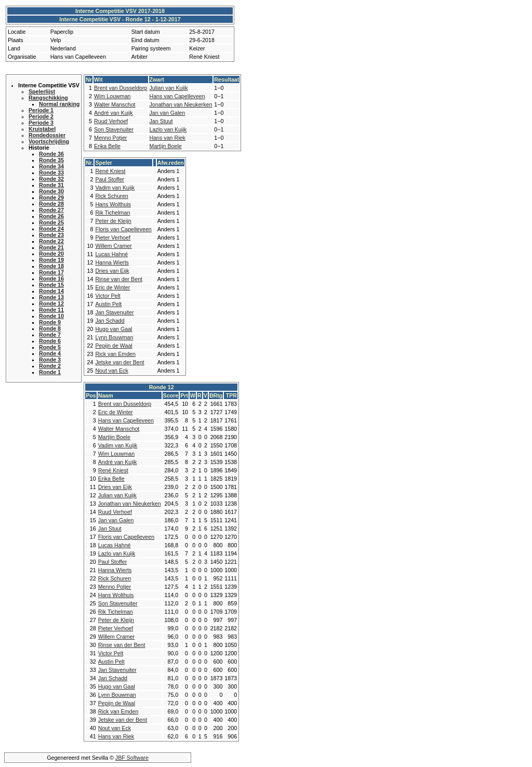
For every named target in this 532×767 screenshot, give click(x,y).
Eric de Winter (112, 287)
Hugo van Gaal (114, 329)
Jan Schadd (110, 321)
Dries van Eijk (112, 271)
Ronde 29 (51, 197)
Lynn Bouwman (114, 337)
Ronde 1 (50, 372)
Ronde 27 (51, 210)
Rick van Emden (115, 354)
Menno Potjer (110, 138)
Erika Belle (107, 146)
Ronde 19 (51, 260)
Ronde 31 (51, 185)
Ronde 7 (50, 335)
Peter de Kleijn (113, 221)
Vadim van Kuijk (115, 188)
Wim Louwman (112, 96)
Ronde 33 (51, 173)
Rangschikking (48, 98)
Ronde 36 (51, 154)
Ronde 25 (51, 222)
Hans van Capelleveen (177, 96)
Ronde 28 (51, 204)
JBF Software (132, 758)
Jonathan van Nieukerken (181, 104)
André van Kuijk (114, 113)
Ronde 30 (51, 191)
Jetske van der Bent (119, 362)
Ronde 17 (51, 272)
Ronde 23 (51, 235)
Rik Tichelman (112, 213)
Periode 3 (41, 123)
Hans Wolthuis (113, 204)
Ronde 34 (51, 166)
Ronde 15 (51, 285)
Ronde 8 (50, 328)
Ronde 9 (50, 322)
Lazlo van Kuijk (168, 129)
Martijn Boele (166, 146)
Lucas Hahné (111, 254)
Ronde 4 (50, 353)
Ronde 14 (51, 291)
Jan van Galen (168, 113)
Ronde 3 (50, 360)
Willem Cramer (113, 246)
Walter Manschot (115, 104)
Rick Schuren (111, 196)
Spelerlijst (42, 91)
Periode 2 (41, 116)
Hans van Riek (168, 138)
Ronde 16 (51, 279)
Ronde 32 (51, 179)
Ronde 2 (50, 366)
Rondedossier (47, 135)
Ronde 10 (51, 316)
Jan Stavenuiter (114, 312)
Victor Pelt (108, 296)
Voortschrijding (49, 141)
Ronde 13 (51, 297)
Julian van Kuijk (169, 88)
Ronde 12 (51, 303)
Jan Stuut (161, 121)
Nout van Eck (111, 371)
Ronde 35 (51, 160)
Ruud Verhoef (111, 121)
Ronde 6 (50, 341)
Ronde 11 (51, 310)
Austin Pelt (108, 304)
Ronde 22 (51, 241)
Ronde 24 (51, 229)
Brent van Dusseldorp (121, 88)
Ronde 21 (51, 247)
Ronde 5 (50, 347)
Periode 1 (41, 110)
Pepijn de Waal (114, 346)
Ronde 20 (51, 254)
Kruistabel (42, 129)
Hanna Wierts (112, 262)
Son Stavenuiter (114, 129)
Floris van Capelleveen (123, 229)
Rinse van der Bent (119, 279)
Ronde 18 (51, 266)
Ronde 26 (51, 216)
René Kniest (110, 171)
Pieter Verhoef (113, 237)
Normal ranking (59, 104)
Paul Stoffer (110, 179)
